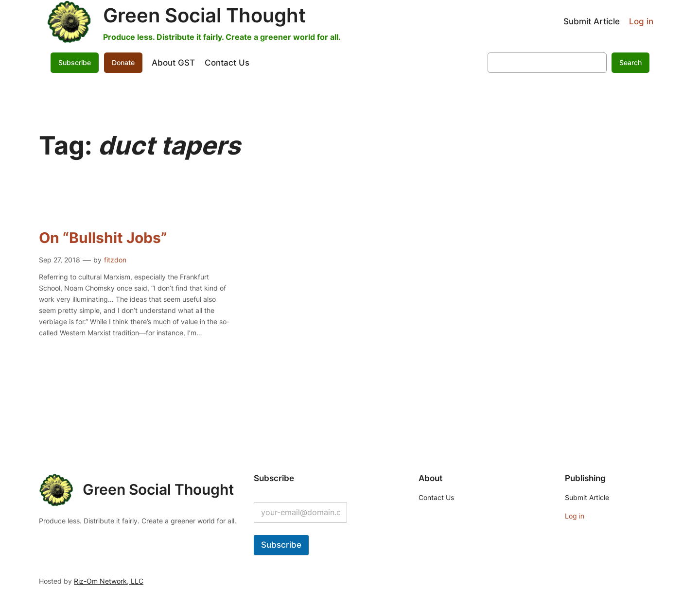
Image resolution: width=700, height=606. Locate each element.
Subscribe (75, 62)
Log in (641, 21)
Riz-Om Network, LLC (109, 581)
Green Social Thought (204, 15)
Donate (123, 62)
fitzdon (115, 260)
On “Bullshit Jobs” (103, 238)
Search (630, 62)
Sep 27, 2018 (60, 260)
